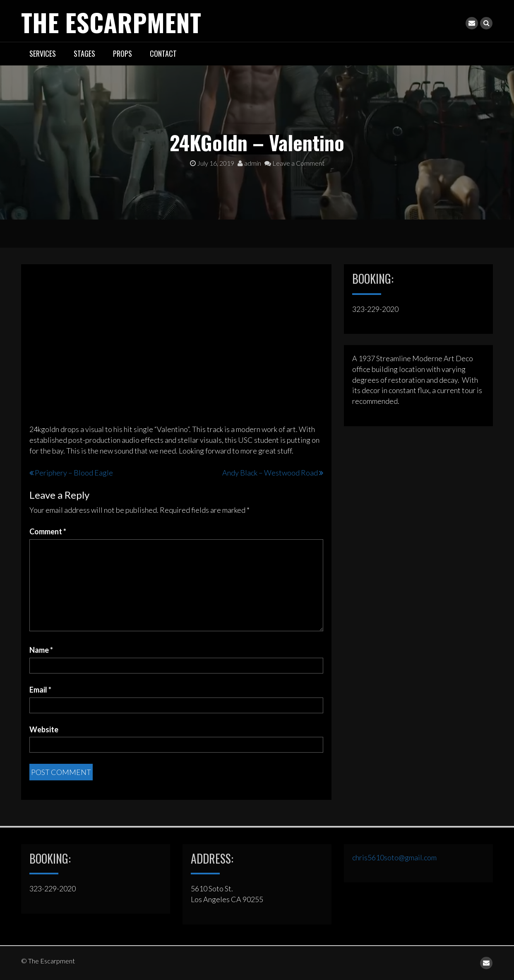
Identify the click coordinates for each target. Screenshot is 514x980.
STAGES (84, 53)
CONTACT (163, 53)
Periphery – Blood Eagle (74, 473)
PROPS (122, 53)
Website (44, 729)
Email (40, 690)
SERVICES (43, 53)
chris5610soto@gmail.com (394, 857)
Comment (48, 531)
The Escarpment (111, 22)
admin (249, 163)
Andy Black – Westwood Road (270, 473)
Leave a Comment (294, 163)
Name (41, 650)
